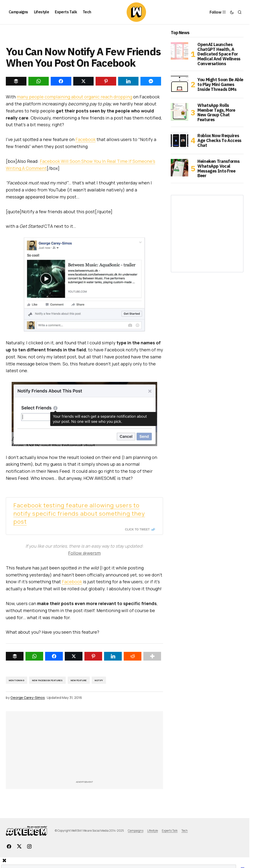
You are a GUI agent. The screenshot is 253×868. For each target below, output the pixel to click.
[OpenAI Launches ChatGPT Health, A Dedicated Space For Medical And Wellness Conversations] (180, 51)
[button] (232, 12)
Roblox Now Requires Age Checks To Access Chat (219, 140)
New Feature (79, 680)
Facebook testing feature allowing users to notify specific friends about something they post (79, 513)
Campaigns (136, 831)
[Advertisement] (129, 747)
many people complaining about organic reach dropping (74, 97)
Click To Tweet (137, 529)
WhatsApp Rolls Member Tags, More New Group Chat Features (216, 113)
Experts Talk (170, 831)
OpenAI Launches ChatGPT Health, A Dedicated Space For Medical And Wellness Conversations (219, 54)
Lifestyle (153, 831)
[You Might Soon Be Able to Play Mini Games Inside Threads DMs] (180, 85)
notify (99, 680)
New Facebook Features (47, 680)
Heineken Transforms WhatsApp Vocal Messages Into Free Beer (218, 169)
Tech (185, 831)
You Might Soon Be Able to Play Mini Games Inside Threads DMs (220, 84)
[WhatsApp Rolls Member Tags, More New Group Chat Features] (180, 112)
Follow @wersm (84, 553)
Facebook (86, 139)
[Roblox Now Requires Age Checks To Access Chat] (180, 141)
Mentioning (16, 680)
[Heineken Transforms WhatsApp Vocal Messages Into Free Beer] (180, 168)
